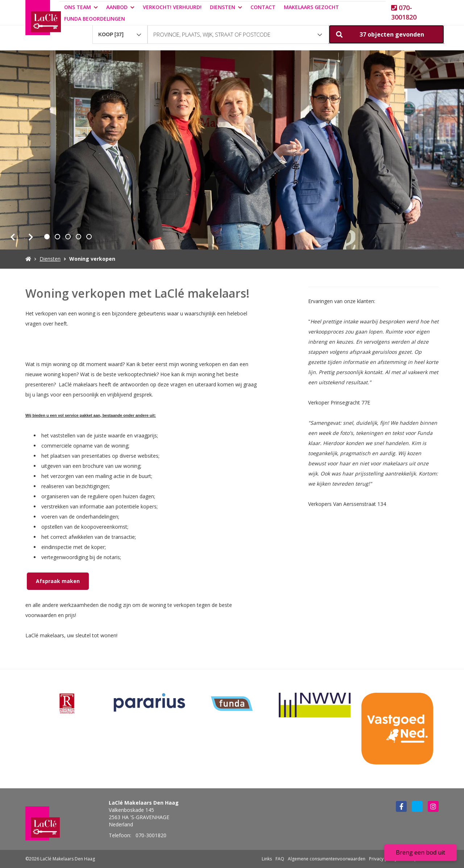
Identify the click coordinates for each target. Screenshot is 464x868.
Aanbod (120, 7)
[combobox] (120, 31)
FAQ (280, 859)
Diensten (226, 7)
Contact (263, 7)
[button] (386, 34)
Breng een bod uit (420, 852)
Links (267, 859)
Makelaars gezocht (311, 7)
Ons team (81, 7)
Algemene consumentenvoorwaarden (327, 859)
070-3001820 (404, 12)
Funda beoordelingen (95, 19)
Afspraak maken (58, 581)
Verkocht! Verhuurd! (172, 7)
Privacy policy (383, 859)
